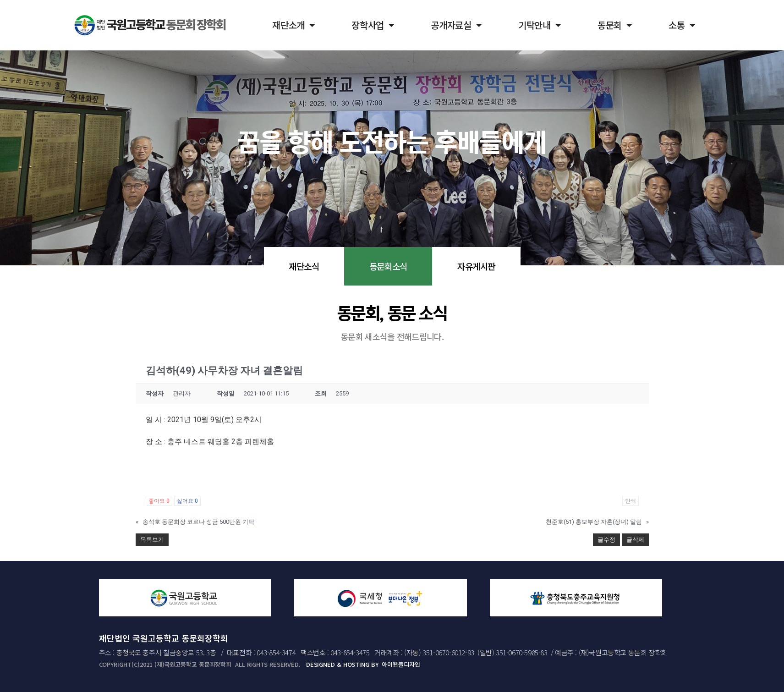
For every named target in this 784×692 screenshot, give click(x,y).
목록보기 (152, 540)
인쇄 (630, 501)
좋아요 (159, 501)
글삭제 (635, 540)
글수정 (606, 540)
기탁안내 (540, 25)
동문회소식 (388, 266)
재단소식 (304, 266)
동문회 (615, 25)
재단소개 (294, 25)
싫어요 (187, 501)
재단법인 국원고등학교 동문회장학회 (164, 638)
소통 (682, 25)
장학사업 (373, 25)
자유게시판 (476, 266)
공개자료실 (456, 25)
